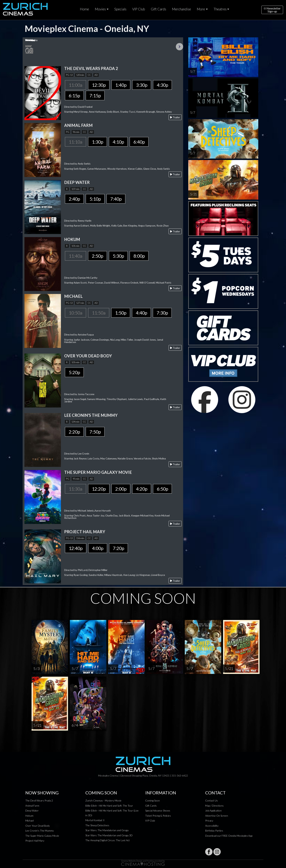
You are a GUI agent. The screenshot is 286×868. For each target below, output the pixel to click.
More (201, 9)
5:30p (118, 256)
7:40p (116, 199)
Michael (30, 821)
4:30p (162, 85)
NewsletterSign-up (272, 10)
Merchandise (181, 9)
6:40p (139, 142)
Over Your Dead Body (38, 826)
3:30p (142, 85)
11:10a (76, 142)
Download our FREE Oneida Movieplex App (229, 836)
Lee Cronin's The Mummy (40, 831)
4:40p (141, 313)
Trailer (175, 117)
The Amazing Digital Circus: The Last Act (108, 840)
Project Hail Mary (35, 841)
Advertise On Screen (217, 816)
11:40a (76, 256)
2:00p (121, 489)
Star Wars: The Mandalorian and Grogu (107, 830)
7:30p (162, 313)
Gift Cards (159, 9)
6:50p (162, 489)
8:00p (139, 256)
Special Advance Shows (158, 811)
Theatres (220, 9)
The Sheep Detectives (97, 825)
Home (84, 9)
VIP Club (139, 9)
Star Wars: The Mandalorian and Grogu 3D (109, 835)
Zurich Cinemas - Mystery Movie (103, 800)
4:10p (118, 142)
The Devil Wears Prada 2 (39, 800)
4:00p (98, 548)
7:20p (118, 548)
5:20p (74, 372)
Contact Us (211, 800)
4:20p (142, 489)
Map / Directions (214, 806)
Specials (120, 9)
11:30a (76, 489)
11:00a (76, 85)
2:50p (97, 256)
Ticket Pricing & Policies (158, 816)
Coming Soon (152, 800)
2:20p (74, 432)
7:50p (95, 432)
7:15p (95, 95)
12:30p (99, 85)
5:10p (95, 199)
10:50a (76, 313)
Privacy (209, 821)
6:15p (74, 95)
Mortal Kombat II (95, 820)
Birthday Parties (214, 831)
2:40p (74, 199)
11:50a (99, 313)
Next (179, 47)
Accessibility (212, 826)
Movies (100, 9)
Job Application (213, 811)
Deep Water (32, 811)
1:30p (97, 142)
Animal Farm (32, 806)
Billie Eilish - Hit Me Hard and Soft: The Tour (109, 806)
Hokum (29, 816)
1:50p (121, 313)
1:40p (121, 85)
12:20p (99, 489)
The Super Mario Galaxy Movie (42, 836)
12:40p (76, 548)
